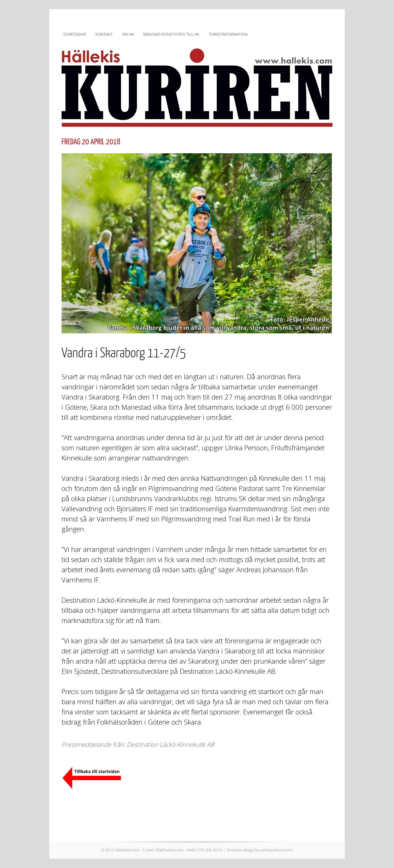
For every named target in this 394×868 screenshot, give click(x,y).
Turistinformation (228, 34)
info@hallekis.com (169, 850)
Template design (240, 850)
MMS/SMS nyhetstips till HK (171, 34)
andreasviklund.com (276, 850)
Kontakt (104, 34)
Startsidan (75, 34)
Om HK (128, 34)
